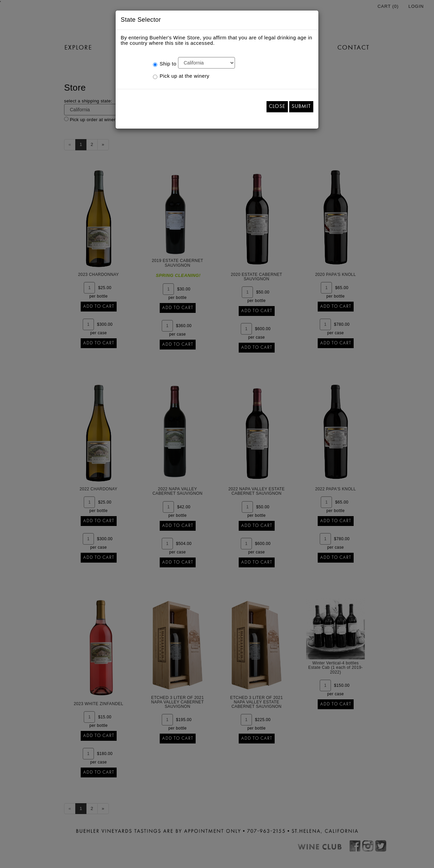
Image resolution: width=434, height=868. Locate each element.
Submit (301, 107)
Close (277, 107)
